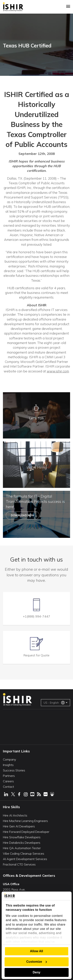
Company (9, 759)
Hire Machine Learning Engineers (25, 821)
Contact (8, 787)
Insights (8, 765)
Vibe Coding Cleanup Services (24, 853)
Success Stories (14, 770)
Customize (37, 962)
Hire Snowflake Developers (22, 837)
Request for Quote (36, 655)
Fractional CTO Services (19, 864)
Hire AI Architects (15, 815)
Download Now (23, 515)
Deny (36, 972)
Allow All (36, 951)
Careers (8, 781)
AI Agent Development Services (25, 859)
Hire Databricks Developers (22, 843)
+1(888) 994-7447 (37, 616)
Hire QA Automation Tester (22, 848)
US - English (54, 703)
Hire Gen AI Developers (19, 826)
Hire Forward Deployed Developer (26, 832)
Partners (9, 776)
